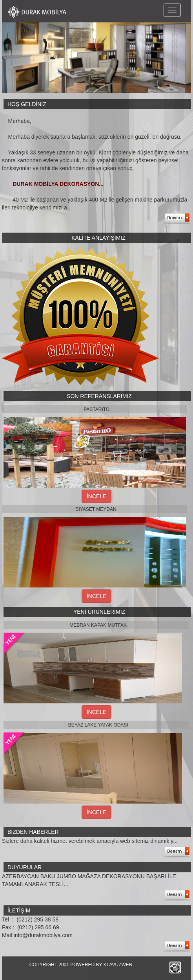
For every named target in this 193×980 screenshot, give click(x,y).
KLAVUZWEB (118, 965)
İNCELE (97, 496)
